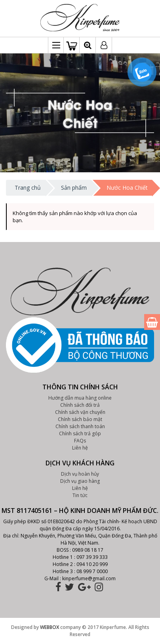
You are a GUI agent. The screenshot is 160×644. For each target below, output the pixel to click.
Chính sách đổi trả (80, 405)
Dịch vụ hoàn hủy (80, 474)
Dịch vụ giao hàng (80, 481)
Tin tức (80, 495)
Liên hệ (80, 448)
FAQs (80, 441)
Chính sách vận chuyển (80, 412)
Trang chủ (28, 188)
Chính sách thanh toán (80, 426)
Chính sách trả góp (80, 433)
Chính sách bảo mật (80, 419)
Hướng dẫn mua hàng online (80, 398)
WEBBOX (50, 627)
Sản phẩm (74, 188)
